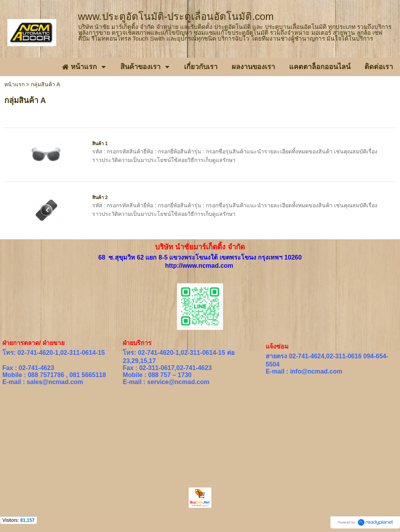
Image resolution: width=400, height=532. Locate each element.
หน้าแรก (14, 84)
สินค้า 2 (100, 197)
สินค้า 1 (100, 144)
